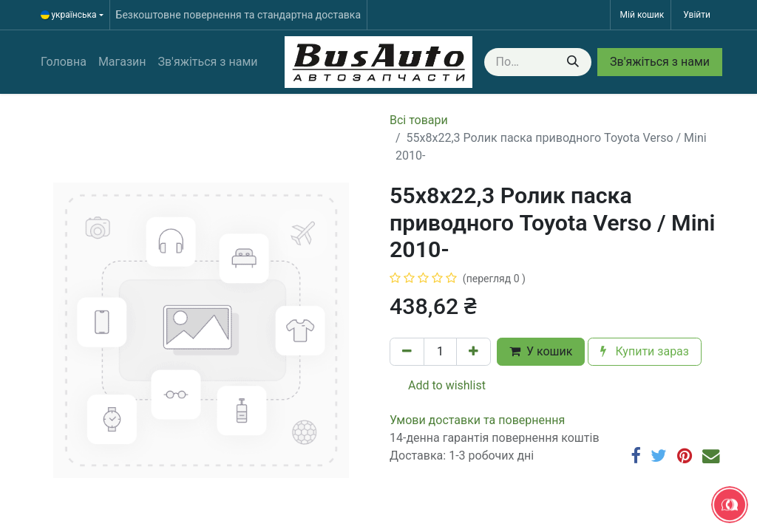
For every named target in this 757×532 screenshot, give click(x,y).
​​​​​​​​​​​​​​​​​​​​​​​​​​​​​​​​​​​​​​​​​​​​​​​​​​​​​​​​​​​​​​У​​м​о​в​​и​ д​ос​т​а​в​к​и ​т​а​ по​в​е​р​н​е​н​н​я (477, 420)
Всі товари (419, 120)
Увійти (697, 15)
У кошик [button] (541, 351)
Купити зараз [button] (645, 351)
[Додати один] (473, 352)
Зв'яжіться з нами (660, 62)
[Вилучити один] (407, 352)
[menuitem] (64, 62)
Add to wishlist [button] (438, 385)
